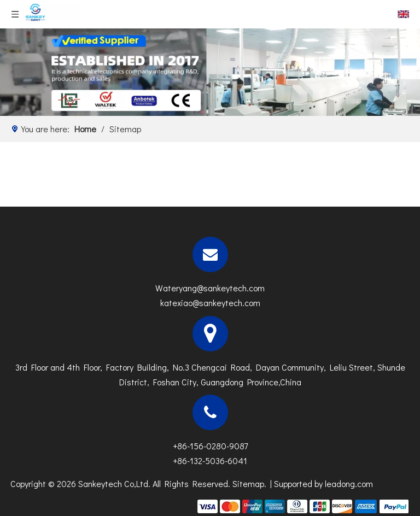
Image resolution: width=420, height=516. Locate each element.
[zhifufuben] (302, 505)
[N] (210, 72)
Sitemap (248, 483)
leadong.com (349, 483)
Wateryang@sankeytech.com (210, 288)
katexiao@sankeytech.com (210, 303)
